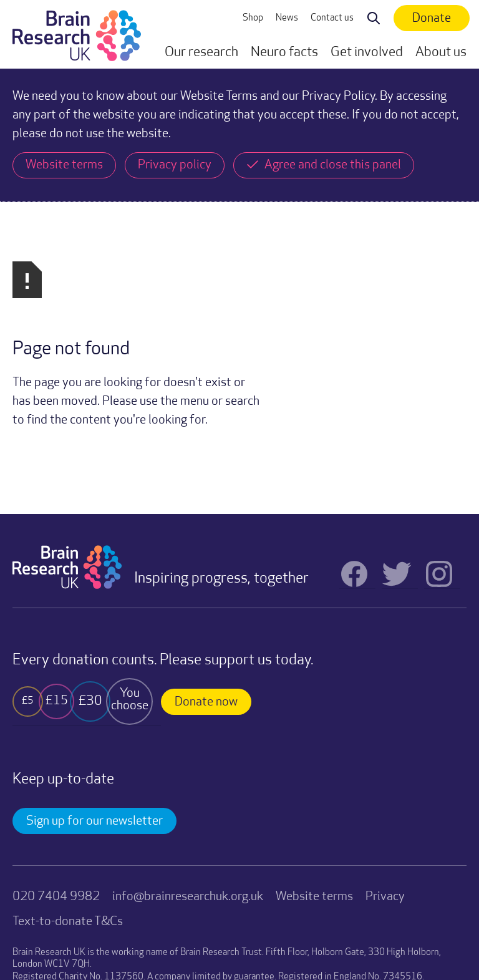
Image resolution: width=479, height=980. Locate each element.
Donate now (206, 702)
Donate (432, 19)
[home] (77, 34)
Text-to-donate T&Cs (68, 922)
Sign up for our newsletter (94, 822)
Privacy (385, 897)
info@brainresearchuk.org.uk (188, 897)
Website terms (314, 897)
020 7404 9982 (56, 897)
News (287, 18)
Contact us (332, 18)
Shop (253, 18)
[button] (201, 53)
